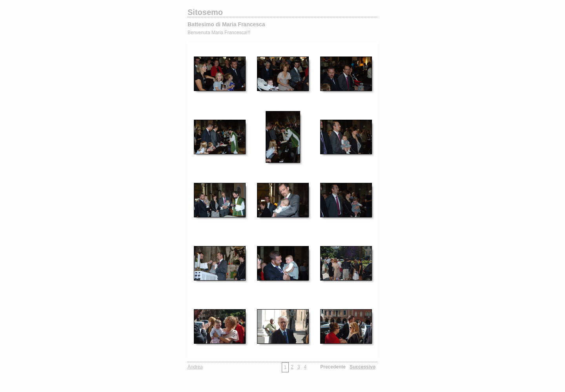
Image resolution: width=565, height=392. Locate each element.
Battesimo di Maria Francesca (226, 24)
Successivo (363, 367)
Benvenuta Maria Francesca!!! (219, 33)
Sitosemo (205, 12)
